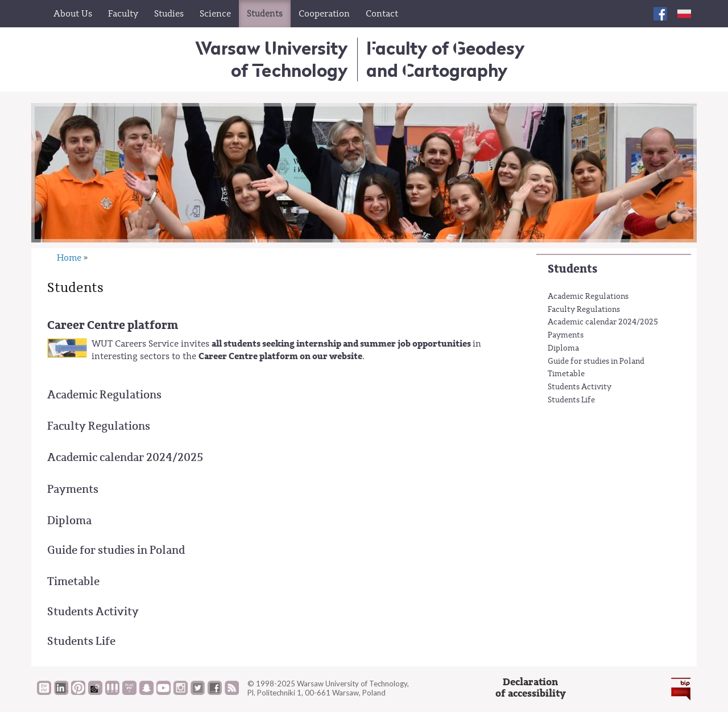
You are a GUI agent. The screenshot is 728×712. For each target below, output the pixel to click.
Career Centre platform (113, 325)
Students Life (571, 400)
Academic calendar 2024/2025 (603, 322)
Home (69, 258)
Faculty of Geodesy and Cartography (446, 59)
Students (572, 269)
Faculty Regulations (584, 310)
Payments (566, 335)
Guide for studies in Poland (596, 361)
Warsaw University (272, 59)
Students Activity (580, 387)
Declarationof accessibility (531, 688)
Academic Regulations (588, 297)
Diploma (563, 348)
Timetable (566, 374)
